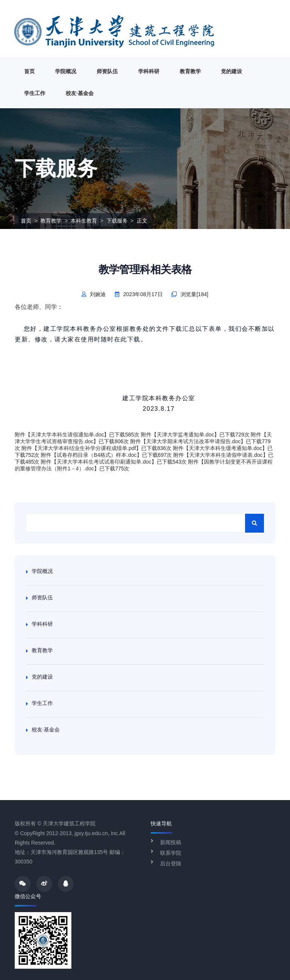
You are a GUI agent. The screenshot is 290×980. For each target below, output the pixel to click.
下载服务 (117, 221)
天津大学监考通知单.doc (185, 435)
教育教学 (190, 71)
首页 (29, 71)
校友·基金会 (80, 93)
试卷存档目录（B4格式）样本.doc (97, 455)
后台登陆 (171, 863)
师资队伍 (107, 71)
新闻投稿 (171, 842)
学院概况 (66, 71)
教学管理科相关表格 (145, 270)
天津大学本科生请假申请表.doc (226, 455)
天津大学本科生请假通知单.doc (67, 435)
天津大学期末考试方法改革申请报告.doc (193, 441)
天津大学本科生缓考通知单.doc (225, 448)
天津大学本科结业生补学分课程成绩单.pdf (87, 448)
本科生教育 (84, 221)
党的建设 (231, 71)
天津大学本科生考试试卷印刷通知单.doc (104, 462)
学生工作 (35, 93)
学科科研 (149, 71)
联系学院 (171, 853)
